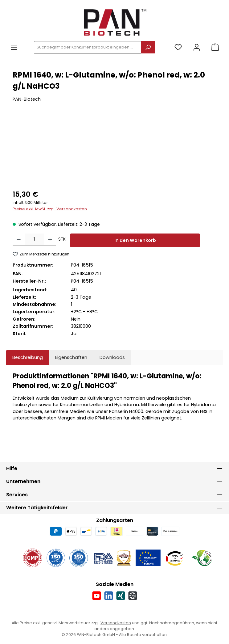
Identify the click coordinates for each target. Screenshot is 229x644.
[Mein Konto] (197, 47)
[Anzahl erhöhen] (50, 240)
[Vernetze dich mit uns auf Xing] (121, 596)
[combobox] (88, 47)
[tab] (28, 358)
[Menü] (14, 47)
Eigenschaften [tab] (71, 357)
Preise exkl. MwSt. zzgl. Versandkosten (50, 209)
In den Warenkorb (135, 240)
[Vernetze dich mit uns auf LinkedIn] (109, 596)
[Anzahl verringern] (19, 240)
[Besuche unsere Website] (133, 596)
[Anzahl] (34, 240)
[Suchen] (148, 47)
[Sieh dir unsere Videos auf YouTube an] (97, 596)
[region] (114, 150)
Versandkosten (116, 623)
